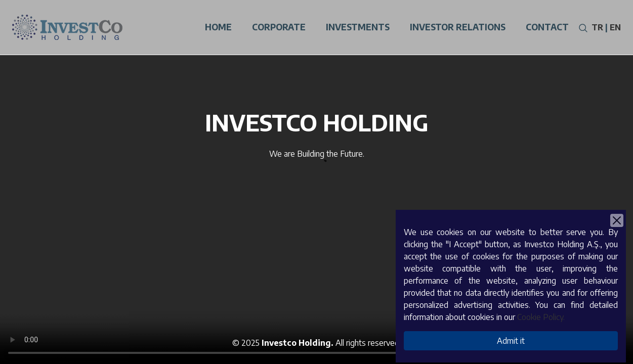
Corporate (279, 27)
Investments (358, 27)
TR (597, 27)
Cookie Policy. (541, 317)
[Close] (617, 220)
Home (218, 27)
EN (615, 27)
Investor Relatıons (458, 27)
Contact (547, 27)
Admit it (511, 341)
